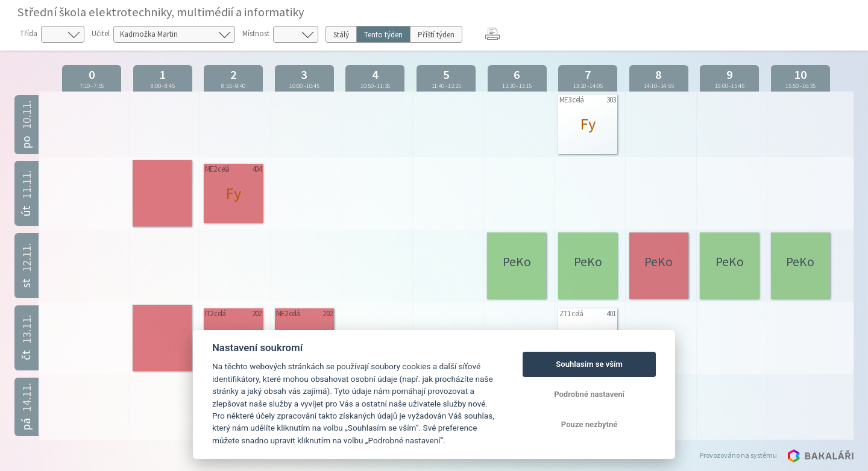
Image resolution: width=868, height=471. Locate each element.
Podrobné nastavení (589, 394)
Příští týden (436, 35)
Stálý (341, 35)
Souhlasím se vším (589, 364)
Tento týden (383, 35)
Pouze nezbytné (590, 424)
